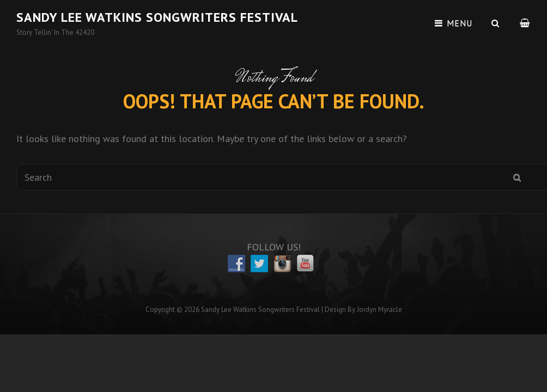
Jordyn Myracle (379, 310)
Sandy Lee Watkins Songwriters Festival (157, 17)
